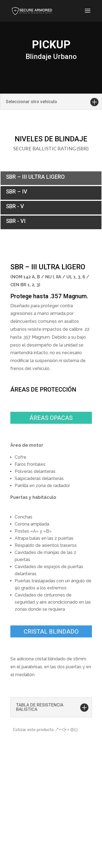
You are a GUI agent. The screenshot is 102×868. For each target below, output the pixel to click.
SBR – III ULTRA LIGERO (35, 177)
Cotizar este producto (33, 730)
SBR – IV (17, 192)
